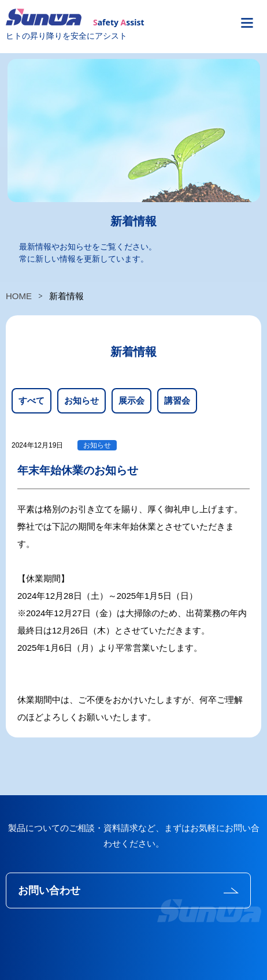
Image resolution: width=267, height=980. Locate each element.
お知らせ (81, 400)
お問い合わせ (49, 890)
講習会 (177, 400)
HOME (19, 296)
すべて (31, 400)
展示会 (131, 400)
